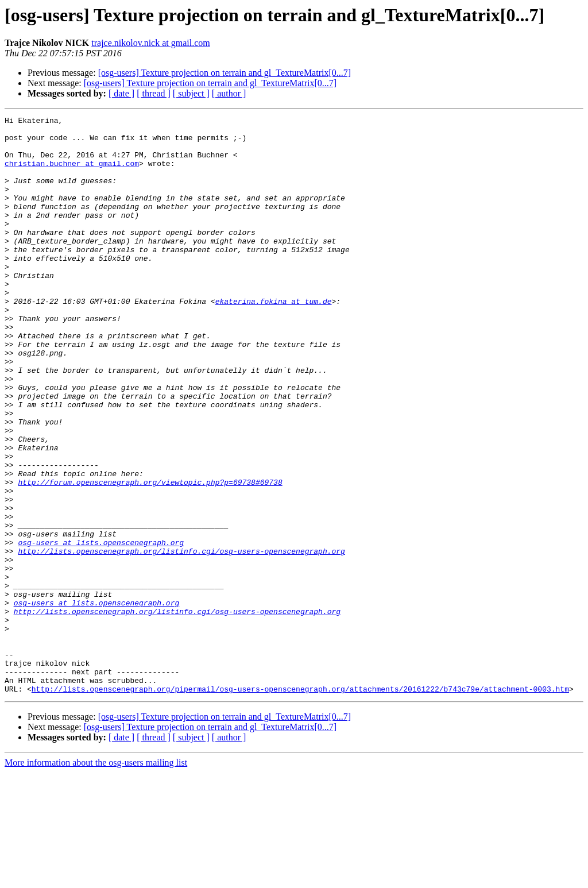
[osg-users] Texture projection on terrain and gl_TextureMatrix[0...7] (225, 73)
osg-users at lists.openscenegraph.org (101, 628)
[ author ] (229, 93)
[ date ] (121, 93)
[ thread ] (154, 93)
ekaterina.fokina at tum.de (274, 339)
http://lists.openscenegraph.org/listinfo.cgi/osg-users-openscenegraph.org (181, 639)
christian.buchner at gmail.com (72, 173)
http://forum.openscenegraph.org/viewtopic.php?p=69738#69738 (150, 556)
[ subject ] (191, 93)
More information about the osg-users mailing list (96, 878)
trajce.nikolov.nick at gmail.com (150, 43)
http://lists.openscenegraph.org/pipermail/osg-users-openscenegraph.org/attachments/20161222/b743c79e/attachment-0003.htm (300, 804)
